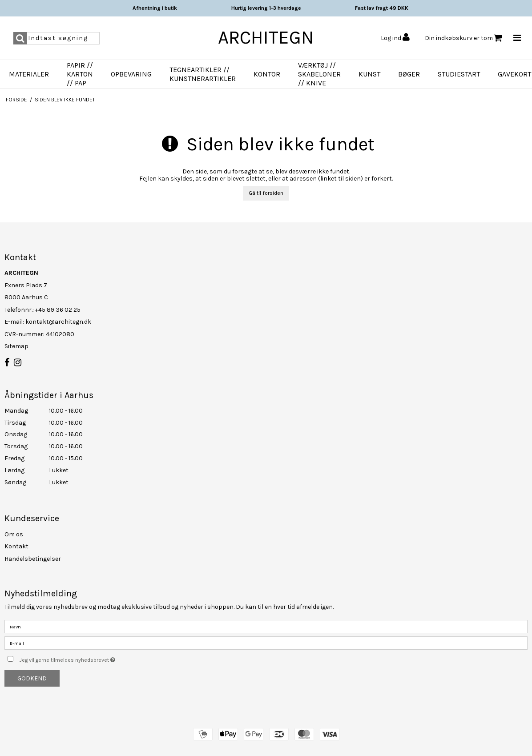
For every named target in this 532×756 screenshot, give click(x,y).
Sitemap (16, 346)
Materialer (29, 74)
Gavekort (514, 74)
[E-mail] (266, 643)
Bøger (409, 74)
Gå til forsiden (266, 193)
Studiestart (459, 74)
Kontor (267, 74)
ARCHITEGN (266, 37)
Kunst (369, 74)
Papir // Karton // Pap (80, 74)
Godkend (32, 678)
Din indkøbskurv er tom (463, 38)
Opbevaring (131, 74)
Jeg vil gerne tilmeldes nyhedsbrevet (90, 658)
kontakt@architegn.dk (58, 322)
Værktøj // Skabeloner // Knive (319, 74)
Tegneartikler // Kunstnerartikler (203, 74)
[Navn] (266, 626)
